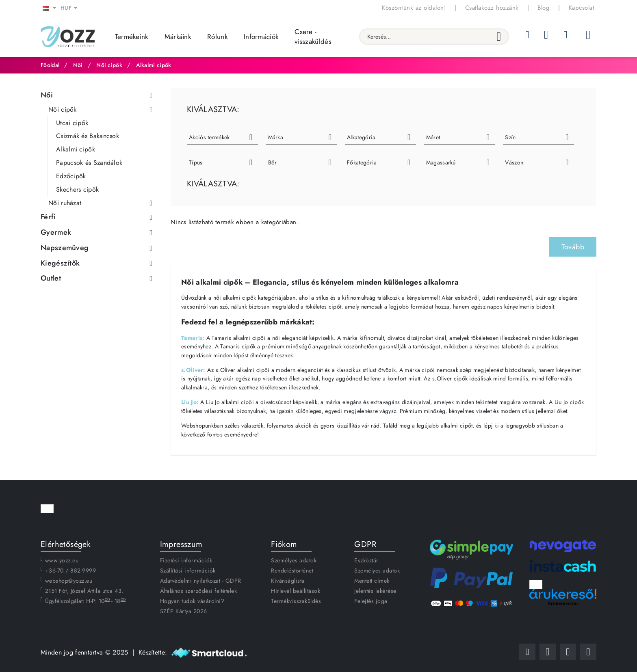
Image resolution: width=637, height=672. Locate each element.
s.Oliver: (193, 370)
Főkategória (362, 162)
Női (78, 65)
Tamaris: (193, 338)
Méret (433, 137)
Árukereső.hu (563, 603)
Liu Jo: (190, 402)
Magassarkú (441, 162)
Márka (276, 137)
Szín (510, 137)
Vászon (514, 162)
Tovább (573, 247)
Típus (196, 162)
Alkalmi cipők (154, 65)
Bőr (273, 162)
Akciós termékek (209, 137)
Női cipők (109, 65)
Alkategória (361, 137)
